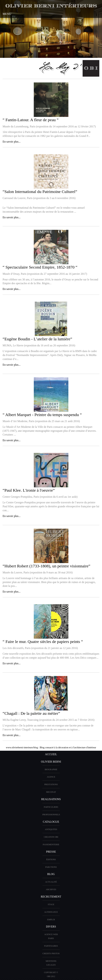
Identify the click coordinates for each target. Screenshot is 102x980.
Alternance (51, 912)
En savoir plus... (12, 142)
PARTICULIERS (51, 807)
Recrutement (51, 897)
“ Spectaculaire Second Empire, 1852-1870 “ (40, 267)
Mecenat (51, 792)
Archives (51, 889)
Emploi (51, 920)
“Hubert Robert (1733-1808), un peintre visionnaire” (46, 566)
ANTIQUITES (51, 829)
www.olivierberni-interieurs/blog (22, 748)
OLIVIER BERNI (51, 762)
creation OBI (51, 837)
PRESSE (51, 852)
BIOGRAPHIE (51, 769)
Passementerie (51, 845)
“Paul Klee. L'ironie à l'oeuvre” (29, 490)
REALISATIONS (51, 799)
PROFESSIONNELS (51, 815)
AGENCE (51, 777)
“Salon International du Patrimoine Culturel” (40, 192)
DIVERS (51, 927)
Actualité (51, 882)
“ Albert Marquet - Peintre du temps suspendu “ (42, 415)
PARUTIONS (51, 867)
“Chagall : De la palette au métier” (31, 713)
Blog (51, 874)
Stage (51, 904)
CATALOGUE (51, 822)
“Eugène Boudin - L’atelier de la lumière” (37, 339)
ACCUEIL (51, 754)
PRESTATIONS (51, 784)
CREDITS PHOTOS (51, 953)
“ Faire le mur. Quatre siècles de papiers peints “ (43, 642)
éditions (51, 860)
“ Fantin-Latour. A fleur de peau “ (31, 120)
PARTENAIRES (51, 946)
